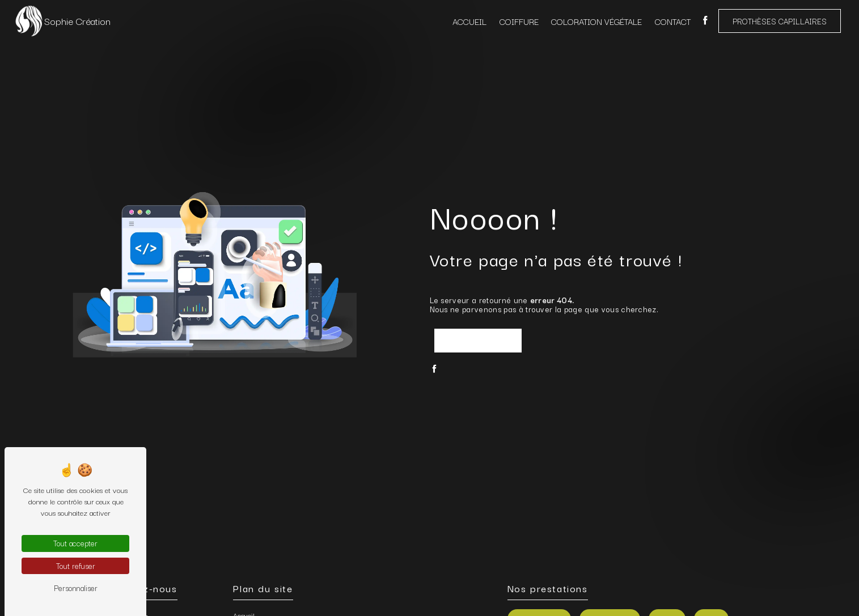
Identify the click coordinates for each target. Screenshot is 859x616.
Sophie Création (62, 21)
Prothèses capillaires (780, 21)
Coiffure (519, 21)
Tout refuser (76, 566)
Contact (673, 21)
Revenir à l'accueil (478, 341)
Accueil (469, 21)
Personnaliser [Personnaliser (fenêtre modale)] (76, 588)
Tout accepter (75, 543)
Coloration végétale (596, 21)
